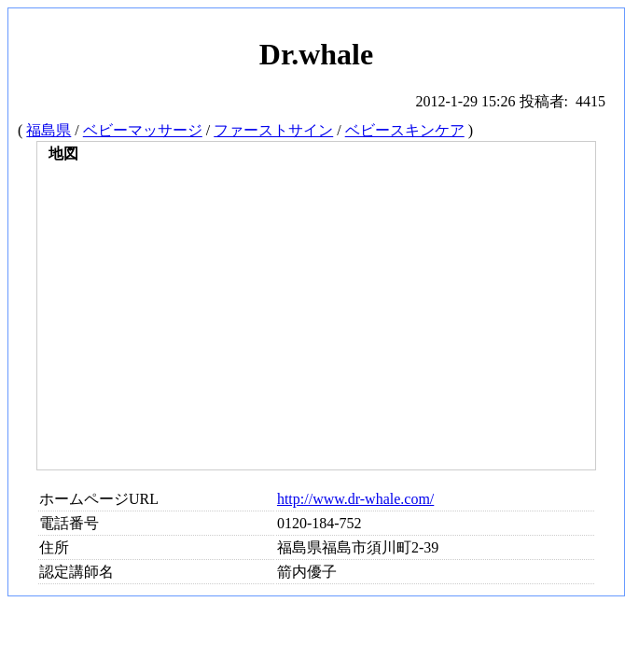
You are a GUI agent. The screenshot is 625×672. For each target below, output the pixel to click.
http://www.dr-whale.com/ (355, 499)
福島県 (49, 130)
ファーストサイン (273, 130)
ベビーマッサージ (143, 130)
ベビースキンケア (405, 130)
